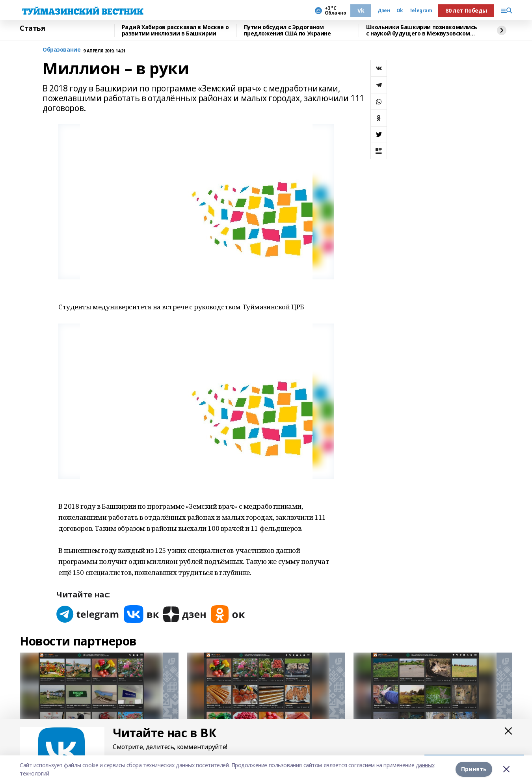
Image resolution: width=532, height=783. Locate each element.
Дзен (384, 11)
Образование (61, 50)
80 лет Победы (466, 10)
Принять (474, 769)
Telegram (421, 11)
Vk (361, 10)
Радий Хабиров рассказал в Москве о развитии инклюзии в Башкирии (175, 31)
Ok (400, 11)
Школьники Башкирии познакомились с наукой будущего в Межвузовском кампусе (422, 31)
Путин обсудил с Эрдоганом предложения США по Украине (287, 31)
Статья (32, 28)
